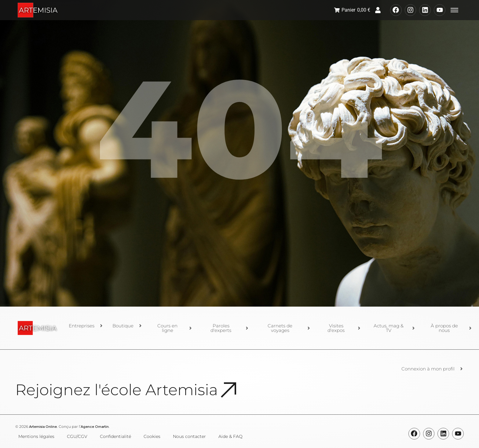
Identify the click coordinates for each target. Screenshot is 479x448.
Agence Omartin (95, 427)
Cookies (152, 436)
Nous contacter (189, 436)
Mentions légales (36, 436)
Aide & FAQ (230, 436)
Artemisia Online (43, 427)
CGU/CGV (77, 436)
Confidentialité (115, 436)
